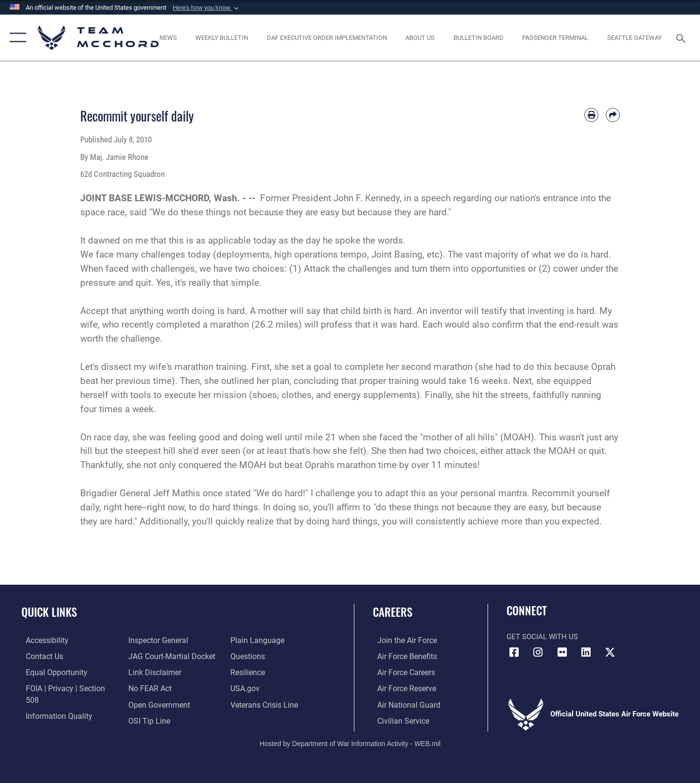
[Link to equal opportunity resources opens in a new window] (50, 672)
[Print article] (591, 115)
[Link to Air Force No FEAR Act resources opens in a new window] (148, 672)
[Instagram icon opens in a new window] (538, 652)
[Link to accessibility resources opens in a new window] (42, 640)
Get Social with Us (542, 637)
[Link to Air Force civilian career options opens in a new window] (398, 719)
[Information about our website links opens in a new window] (152, 656)
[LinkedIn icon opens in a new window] (586, 652)
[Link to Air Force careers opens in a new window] (401, 672)
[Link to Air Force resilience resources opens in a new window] (249, 656)
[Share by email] (613, 115)
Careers (393, 612)
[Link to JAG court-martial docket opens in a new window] (169, 640)
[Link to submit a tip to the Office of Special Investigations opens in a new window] (146, 704)
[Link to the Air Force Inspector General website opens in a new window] (50, 719)
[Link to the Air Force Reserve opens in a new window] (402, 688)
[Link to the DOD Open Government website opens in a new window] (156, 688)
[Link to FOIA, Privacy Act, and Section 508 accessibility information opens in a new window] (66, 688)
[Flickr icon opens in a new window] (562, 652)
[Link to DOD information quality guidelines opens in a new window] (52, 704)
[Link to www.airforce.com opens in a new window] (402, 640)
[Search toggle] (682, 37)
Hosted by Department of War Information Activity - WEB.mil (350, 742)
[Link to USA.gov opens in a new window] (246, 672)
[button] (207, 8)
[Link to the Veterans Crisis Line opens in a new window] (265, 688)
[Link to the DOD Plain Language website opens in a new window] (151, 719)
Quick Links (49, 612)
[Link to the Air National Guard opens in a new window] (403, 704)
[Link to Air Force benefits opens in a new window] (402, 656)
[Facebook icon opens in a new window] (514, 652)
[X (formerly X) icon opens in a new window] (610, 652)
